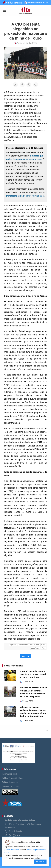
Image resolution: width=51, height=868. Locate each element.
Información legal (9, 774)
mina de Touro (35, 645)
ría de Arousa (35, 648)
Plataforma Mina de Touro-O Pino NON (25, 196)
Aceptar (40, 862)
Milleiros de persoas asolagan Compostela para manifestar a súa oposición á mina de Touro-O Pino (33, 712)
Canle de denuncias (10, 786)
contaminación (23, 645)
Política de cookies (10, 782)
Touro (44, 648)
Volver (25, 656)
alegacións (13, 645)
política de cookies (12, 850)
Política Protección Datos (13, 778)
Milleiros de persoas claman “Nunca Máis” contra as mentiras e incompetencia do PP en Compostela (33, 692)
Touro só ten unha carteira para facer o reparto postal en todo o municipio (33, 674)
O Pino (43, 645)
